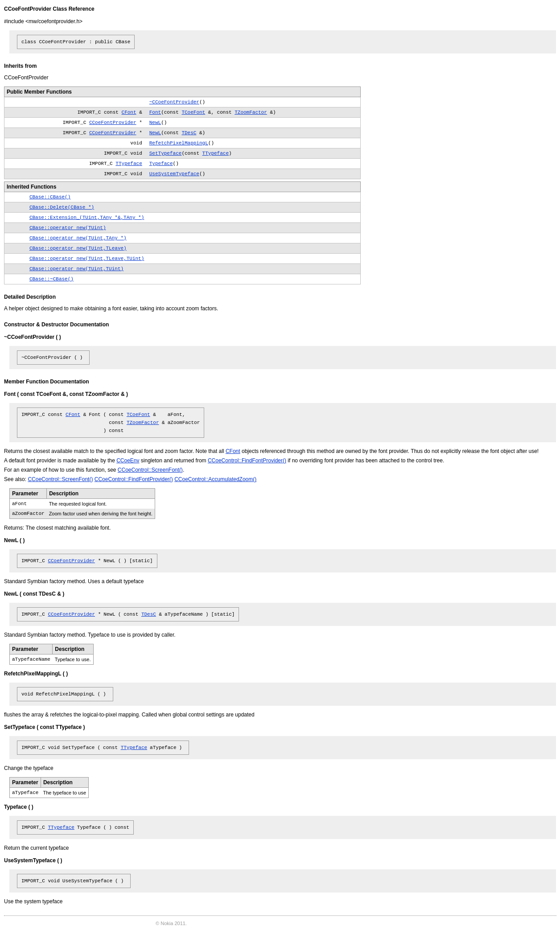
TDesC (189, 133)
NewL (155, 123)
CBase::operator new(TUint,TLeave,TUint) (87, 259)
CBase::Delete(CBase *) (62, 207)
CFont (129, 112)
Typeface (161, 164)
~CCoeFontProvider (174, 102)
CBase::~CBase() (51, 279)
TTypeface (216, 153)
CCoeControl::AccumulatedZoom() (215, 479)
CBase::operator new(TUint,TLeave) (78, 248)
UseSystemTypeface (174, 174)
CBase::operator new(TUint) (68, 228)
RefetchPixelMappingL (179, 143)
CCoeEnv (128, 461)
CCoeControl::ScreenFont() (150, 470)
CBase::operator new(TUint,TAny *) (78, 238)
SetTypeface (166, 153)
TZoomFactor (251, 112)
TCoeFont (193, 112)
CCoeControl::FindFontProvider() (247, 461)
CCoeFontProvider (113, 123)
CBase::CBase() (50, 197)
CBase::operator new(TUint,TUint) (76, 269)
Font (155, 112)
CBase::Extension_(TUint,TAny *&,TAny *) (87, 218)
